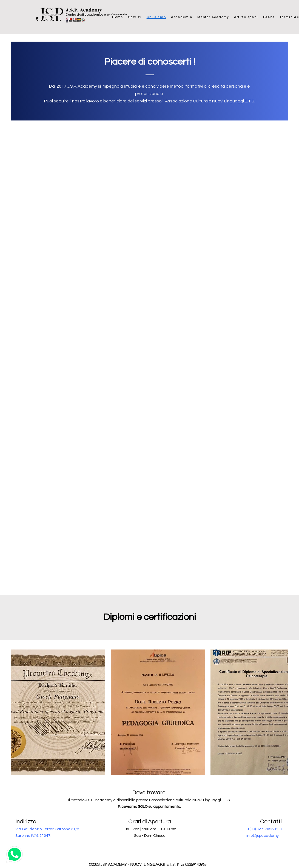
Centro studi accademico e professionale (96, 15)
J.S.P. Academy (84, 10)
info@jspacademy (263, 836)
